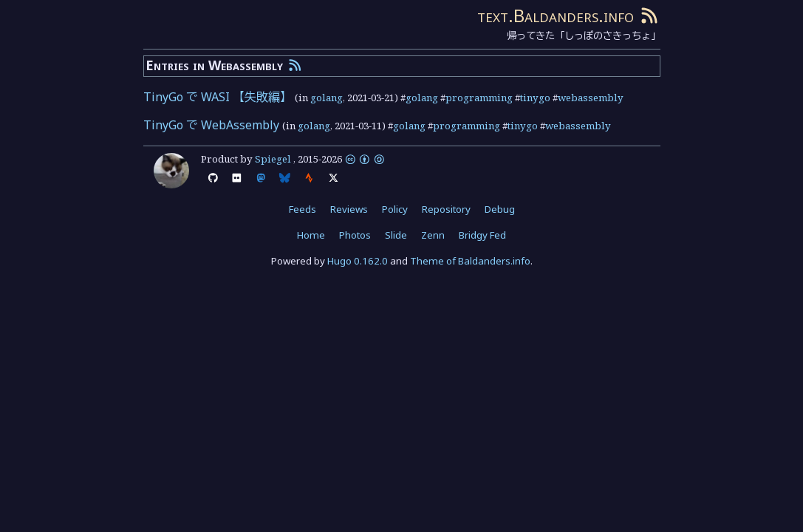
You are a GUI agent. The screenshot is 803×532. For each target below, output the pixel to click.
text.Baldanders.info (556, 15)
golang (327, 98)
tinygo (535, 98)
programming (479, 98)
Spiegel (273, 159)
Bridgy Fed (482, 235)
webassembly (591, 98)
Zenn (433, 235)
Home (311, 235)
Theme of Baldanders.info (470, 261)
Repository (446, 209)
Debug (500, 209)
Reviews (349, 209)
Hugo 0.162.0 (358, 261)
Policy (395, 209)
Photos (355, 235)
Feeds (303, 209)
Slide (396, 235)
